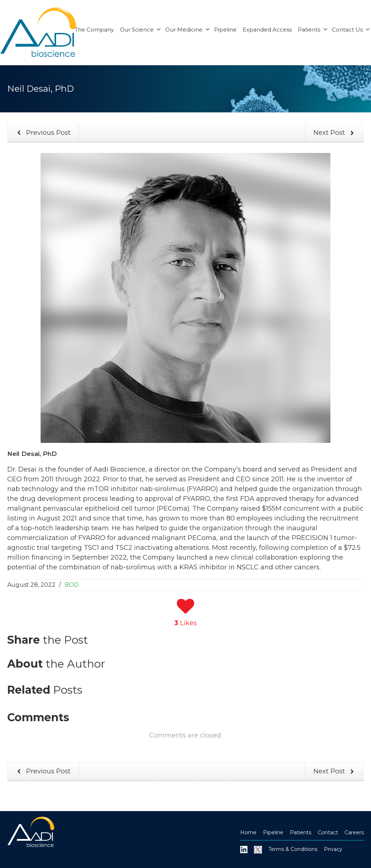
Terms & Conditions (293, 849)
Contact (328, 832)
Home (248, 832)
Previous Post (42, 133)
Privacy (333, 849)
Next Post (335, 133)
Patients (313, 30)
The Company (94, 30)
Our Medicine (187, 30)
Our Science (140, 30)
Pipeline (225, 30)
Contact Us (351, 30)
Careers (354, 832)
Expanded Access (267, 30)
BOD (72, 585)
